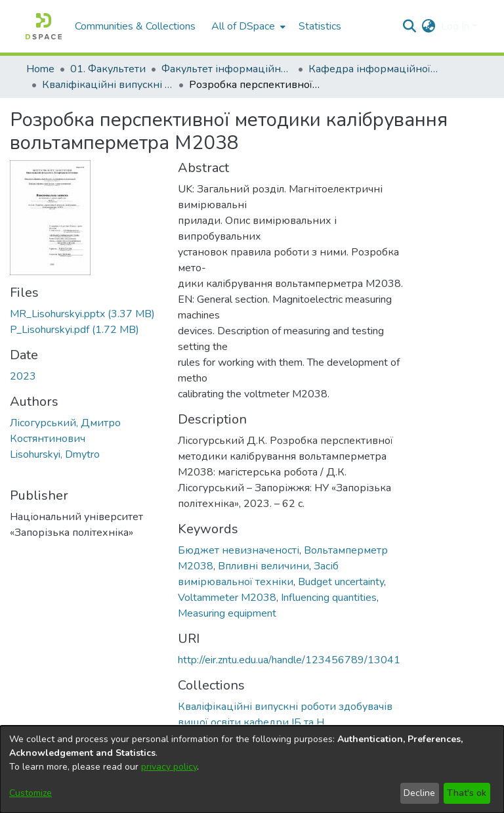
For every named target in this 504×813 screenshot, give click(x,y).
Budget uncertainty (341, 582)
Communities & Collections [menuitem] (135, 26)
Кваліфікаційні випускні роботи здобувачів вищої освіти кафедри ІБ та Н (108, 85)
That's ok (467, 793)
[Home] (44, 26)
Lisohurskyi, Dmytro (55, 454)
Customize (31, 793)
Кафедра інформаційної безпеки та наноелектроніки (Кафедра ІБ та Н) (374, 69)
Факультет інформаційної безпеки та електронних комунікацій (227, 69)
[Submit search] (410, 26)
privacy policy (169, 767)
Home (40, 69)
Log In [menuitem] (455, 26)
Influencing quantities (329, 598)
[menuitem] (247, 26)
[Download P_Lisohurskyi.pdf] (74, 330)
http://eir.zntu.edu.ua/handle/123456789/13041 (289, 660)
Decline (419, 793)
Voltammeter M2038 (227, 598)
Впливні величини (263, 566)
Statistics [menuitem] (320, 26)
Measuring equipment (227, 613)
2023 (23, 376)
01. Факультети (108, 69)
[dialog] (252, 769)
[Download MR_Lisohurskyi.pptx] (82, 314)
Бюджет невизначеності (239, 550)
